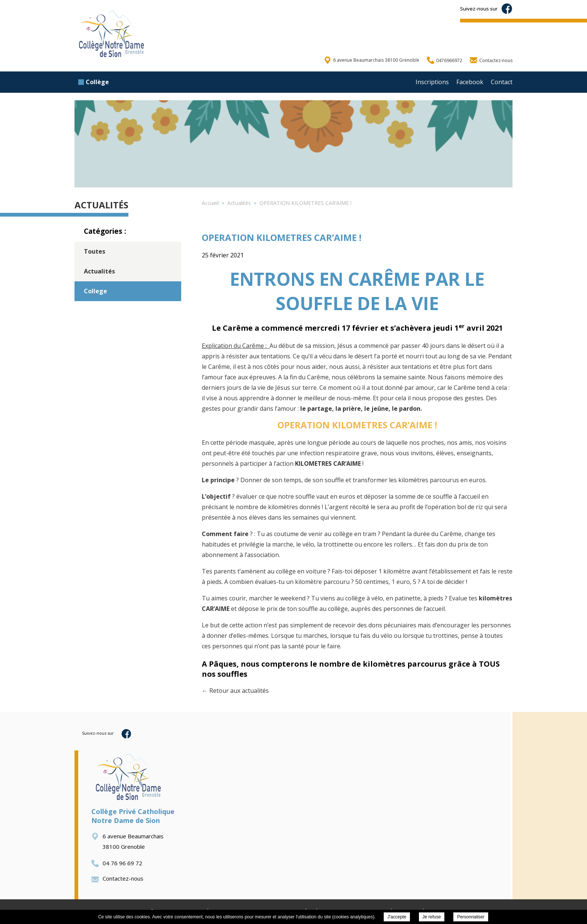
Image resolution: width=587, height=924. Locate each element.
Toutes (95, 251)
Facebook (470, 82)
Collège (94, 82)
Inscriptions (432, 82)
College (95, 291)
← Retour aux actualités (235, 691)
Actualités (99, 271)
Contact (502, 82)
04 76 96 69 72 (117, 863)
